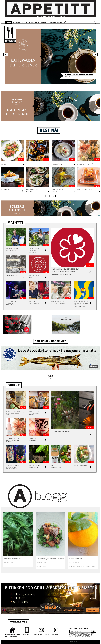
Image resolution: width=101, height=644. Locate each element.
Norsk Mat (44, 22)
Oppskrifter (16, 22)
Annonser (52, 22)
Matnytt (25, 22)
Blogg (37, 22)
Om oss (60, 22)
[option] (51, 56)
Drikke (31, 22)
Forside (8, 22)
